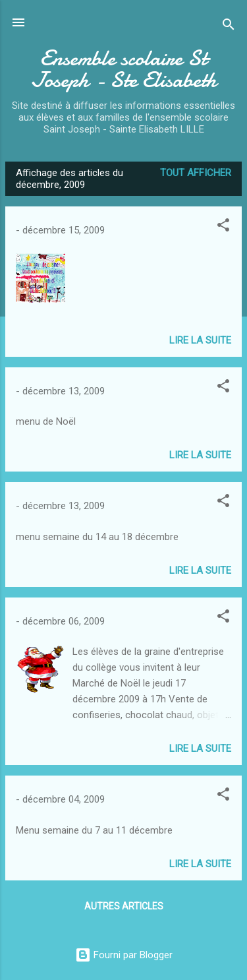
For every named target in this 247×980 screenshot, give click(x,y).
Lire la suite (200, 340)
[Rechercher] (229, 27)
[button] (223, 227)
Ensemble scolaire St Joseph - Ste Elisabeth (124, 69)
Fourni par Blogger (124, 955)
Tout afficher (196, 173)
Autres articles (124, 906)
